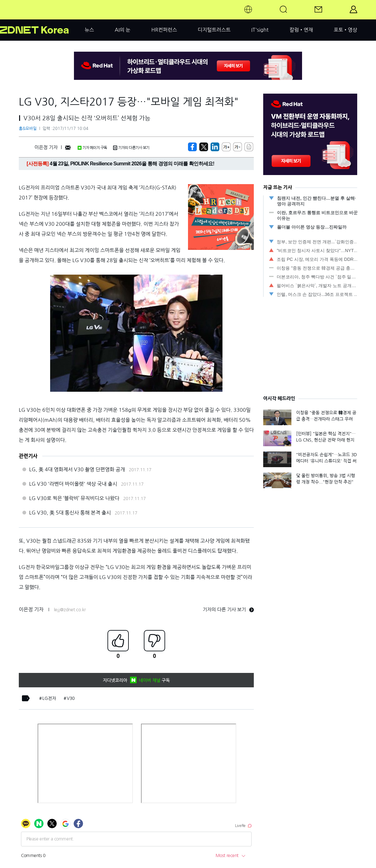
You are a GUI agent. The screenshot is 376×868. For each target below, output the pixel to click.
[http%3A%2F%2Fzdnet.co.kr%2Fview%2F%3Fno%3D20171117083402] (215, 147)
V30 (71, 698)
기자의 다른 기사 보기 (228, 610)
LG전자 (49, 698)
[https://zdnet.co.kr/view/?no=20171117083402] (192, 147)
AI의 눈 (123, 30)
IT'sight (260, 30)
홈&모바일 (28, 129)
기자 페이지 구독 (92, 148)
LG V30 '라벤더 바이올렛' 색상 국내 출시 (73, 484)
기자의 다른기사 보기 (131, 148)
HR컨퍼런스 (164, 30)
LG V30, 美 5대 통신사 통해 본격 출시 (70, 513)
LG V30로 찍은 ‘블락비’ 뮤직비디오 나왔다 (74, 498)
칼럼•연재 (301, 30)
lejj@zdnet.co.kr (70, 610)
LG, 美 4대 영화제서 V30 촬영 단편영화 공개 (77, 469)
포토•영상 (345, 30)
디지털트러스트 (214, 30)
